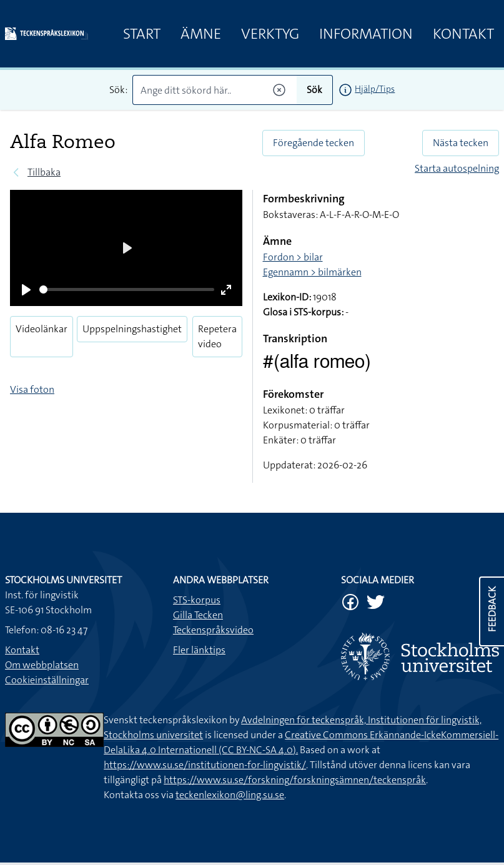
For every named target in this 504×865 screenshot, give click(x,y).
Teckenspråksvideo (213, 630)
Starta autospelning (457, 168)
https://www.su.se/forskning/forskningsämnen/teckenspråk (295, 780)
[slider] (127, 289)
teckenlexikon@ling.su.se (230, 795)
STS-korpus (197, 600)
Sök (314, 90)
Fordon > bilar (293, 257)
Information (366, 34)
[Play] (26, 290)
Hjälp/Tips (375, 89)
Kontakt (463, 34)
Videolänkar (42, 329)
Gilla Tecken (198, 615)
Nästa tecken (461, 143)
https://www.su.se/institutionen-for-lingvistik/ (205, 765)
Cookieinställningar (47, 680)
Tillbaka (44, 172)
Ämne (201, 34)
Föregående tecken (314, 143)
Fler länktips (199, 650)
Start (142, 34)
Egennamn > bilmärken (312, 272)
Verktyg (270, 34)
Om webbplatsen (42, 665)
